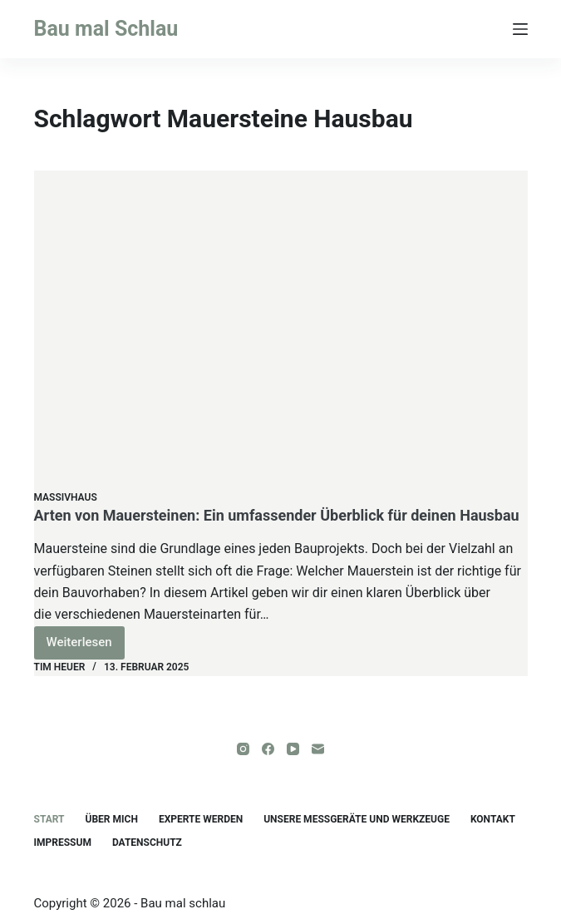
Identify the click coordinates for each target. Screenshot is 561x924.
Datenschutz (147, 842)
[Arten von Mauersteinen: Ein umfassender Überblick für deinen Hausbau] (281, 330)
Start (49, 819)
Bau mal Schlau (106, 29)
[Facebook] (268, 749)
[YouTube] (293, 749)
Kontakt (493, 819)
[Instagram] (243, 749)
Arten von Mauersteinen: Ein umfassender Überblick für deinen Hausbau (277, 515)
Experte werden (201, 819)
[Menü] (520, 29)
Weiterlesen (86, 647)
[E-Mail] (318, 749)
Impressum (63, 842)
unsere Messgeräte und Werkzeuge (357, 819)
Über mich (112, 819)
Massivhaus (66, 497)
